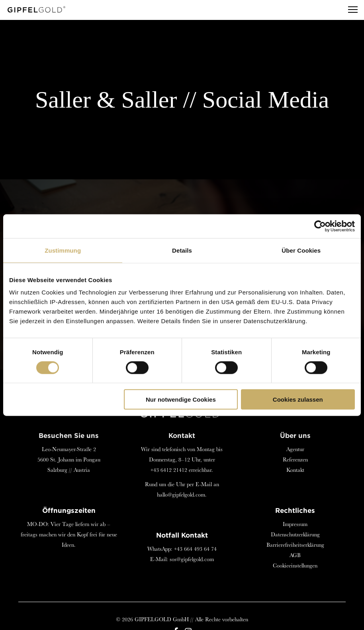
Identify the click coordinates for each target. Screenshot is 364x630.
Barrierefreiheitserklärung (295, 545)
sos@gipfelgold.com (192, 559)
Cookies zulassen (298, 399)
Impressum (295, 524)
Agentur (295, 449)
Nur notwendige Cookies (181, 399)
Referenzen (295, 459)
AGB (295, 555)
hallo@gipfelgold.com (181, 495)
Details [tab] (182, 250)
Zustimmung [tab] (63, 250)
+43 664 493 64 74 (195, 549)
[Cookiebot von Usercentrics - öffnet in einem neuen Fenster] (320, 226)
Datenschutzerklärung (295, 534)
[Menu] (349, 10)
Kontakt (295, 470)
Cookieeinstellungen (295, 565)
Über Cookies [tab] (301, 250)
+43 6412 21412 (169, 470)
